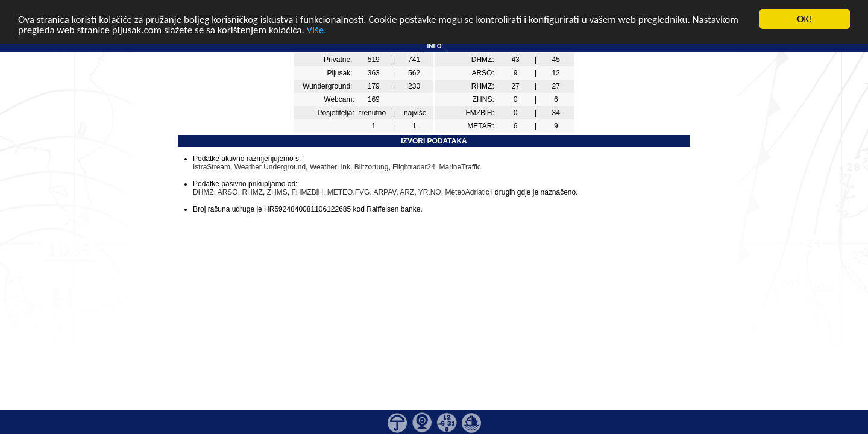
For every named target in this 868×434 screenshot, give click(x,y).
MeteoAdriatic (467, 192)
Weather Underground (270, 167)
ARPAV (385, 192)
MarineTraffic (460, 167)
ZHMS (277, 192)
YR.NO (430, 192)
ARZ (407, 192)
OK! (805, 19)
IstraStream (212, 167)
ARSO (228, 192)
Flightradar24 (414, 167)
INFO (435, 46)
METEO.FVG (349, 192)
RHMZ (252, 192)
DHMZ (203, 192)
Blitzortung (372, 167)
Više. (317, 29)
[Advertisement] (50, 198)
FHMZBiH (307, 192)
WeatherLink (330, 167)
